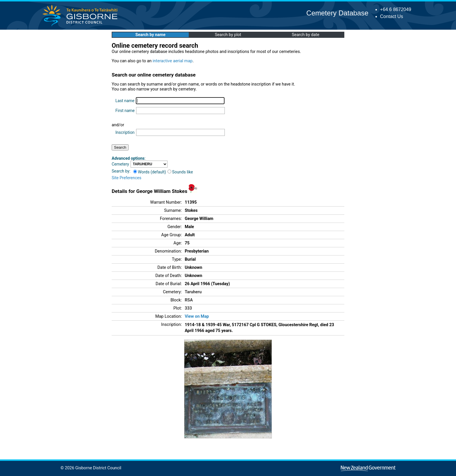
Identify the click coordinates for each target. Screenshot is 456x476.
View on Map (197, 316)
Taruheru (193, 292)
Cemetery (120, 164)
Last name (125, 101)
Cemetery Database (337, 13)
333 (188, 308)
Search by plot (228, 35)
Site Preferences (127, 178)
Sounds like (180, 172)
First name (125, 111)
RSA (189, 300)
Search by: (121, 171)
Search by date (305, 35)
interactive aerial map (173, 61)
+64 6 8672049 (396, 9)
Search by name (150, 35)
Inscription (125, 132)
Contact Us (392, 16)
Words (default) (150, 172)
